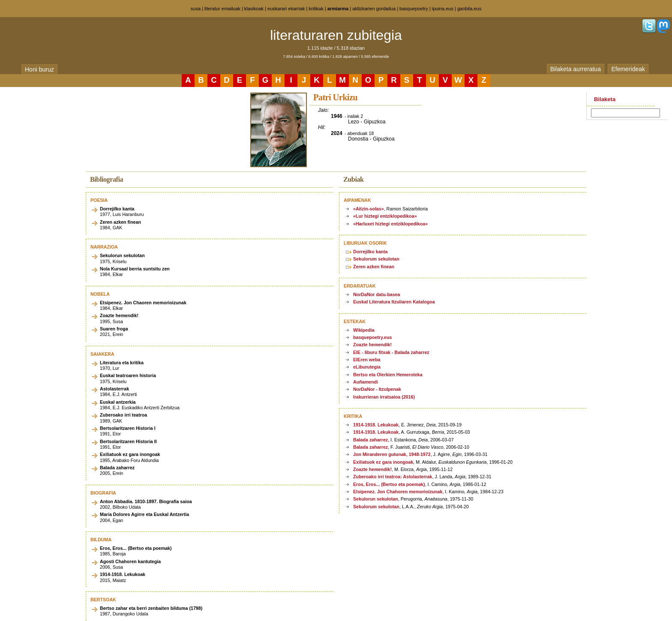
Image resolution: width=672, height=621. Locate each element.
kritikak (316, 9)
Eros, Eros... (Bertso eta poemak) (389, 484)
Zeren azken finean (374, 267)
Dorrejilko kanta (370, 252)
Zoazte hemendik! (372, 345)
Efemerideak (628, 69)
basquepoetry (414, 9)
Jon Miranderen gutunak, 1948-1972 (392, 454)
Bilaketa (605, 99)
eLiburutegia (367, 367)
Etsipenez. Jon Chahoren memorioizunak (398, 492)
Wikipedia (364, 330)
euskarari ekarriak (286, 9)
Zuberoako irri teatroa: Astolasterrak (393, 477)
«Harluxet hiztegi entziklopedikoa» (390, 224)
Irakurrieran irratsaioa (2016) (384, 397)
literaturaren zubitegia (336, 35)
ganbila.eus (469, 9)
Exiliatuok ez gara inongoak (383, 462)
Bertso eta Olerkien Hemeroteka (388, 375)
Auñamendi (366, 382)
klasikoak (254, 9)
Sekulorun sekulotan (376, 499)
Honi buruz (39, 69)
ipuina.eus (443, 9)
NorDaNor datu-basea (377, 294)
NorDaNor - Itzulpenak (377, 389)
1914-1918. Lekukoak (376, 425)
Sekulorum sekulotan (376, 259)
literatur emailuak (222, 9)
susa (196, 9)
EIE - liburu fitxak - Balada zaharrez (391, 352)
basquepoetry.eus (372, 337)
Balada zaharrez (370, 440)
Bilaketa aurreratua (576, 69)
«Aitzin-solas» (369, 209)
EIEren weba (367, 360)
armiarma (338, 9)
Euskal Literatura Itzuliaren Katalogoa (394, 302)
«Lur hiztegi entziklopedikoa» (385, 216)
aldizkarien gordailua (374, 9)
